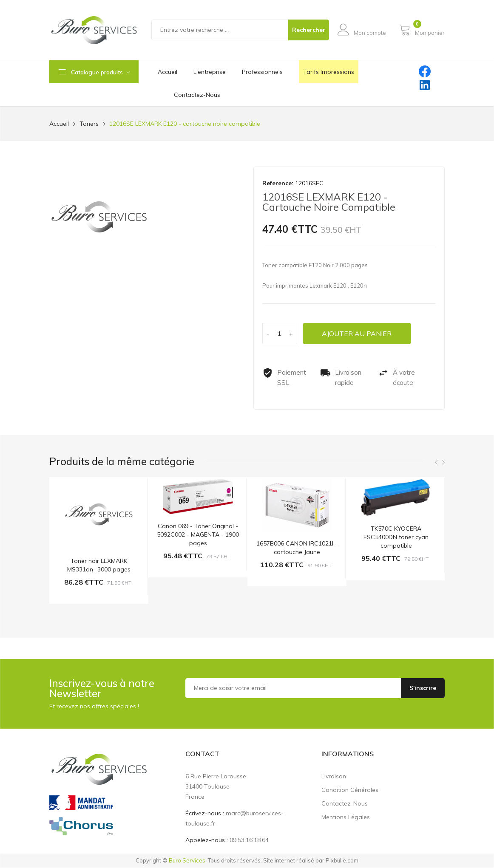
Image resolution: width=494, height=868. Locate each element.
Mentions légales (346, 817)
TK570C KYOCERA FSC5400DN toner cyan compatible (396, 537)
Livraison (334, 777)
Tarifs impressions (329, 72)
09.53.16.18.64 (249, 840)
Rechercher (309, 30)
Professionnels (262, 72)
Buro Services (187, 861)
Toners (89, 124)
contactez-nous (197, 95)
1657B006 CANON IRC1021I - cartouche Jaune (297, 548)
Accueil (168, 72)
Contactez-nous (345, 804)
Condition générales (350, 790)
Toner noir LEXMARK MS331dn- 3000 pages (99, 565)
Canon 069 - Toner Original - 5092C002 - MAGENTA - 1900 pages (198, 535)
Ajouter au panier (359, 334)
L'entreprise (210, 72)
